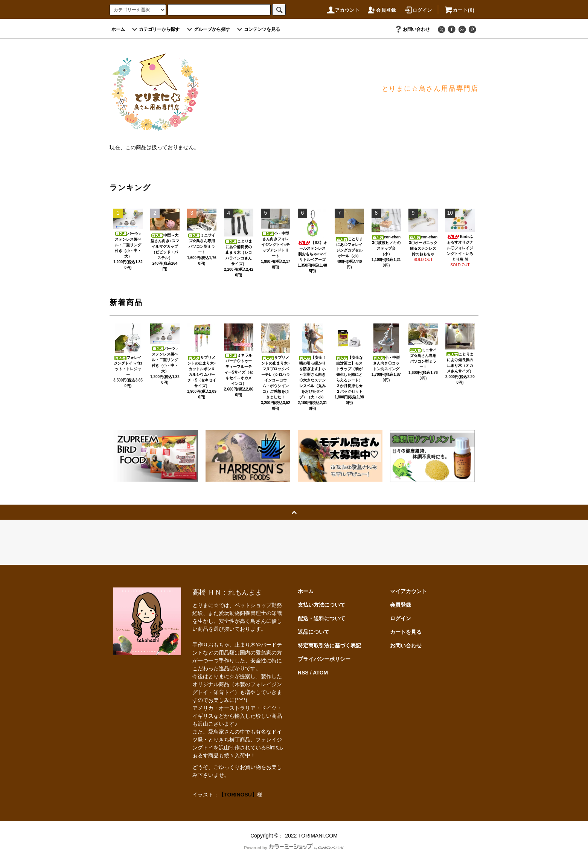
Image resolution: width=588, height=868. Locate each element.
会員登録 (382, 10)
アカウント (343, 10)
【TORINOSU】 (238, 795)
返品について (314, 632)
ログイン (418, 10)
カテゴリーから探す (155, 29)
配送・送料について (321, 618)
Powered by (294, 848)
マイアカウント (408, 591)
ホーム (118, 29)
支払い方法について (321, 605)
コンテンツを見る (257, 29)
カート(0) (459, 10)
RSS (303, 673)
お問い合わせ (412, 29)
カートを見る (406, 632)
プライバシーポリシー (324, 659)
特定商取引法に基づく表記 (329, 645)
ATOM (320, 673)
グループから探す (207, 29)
